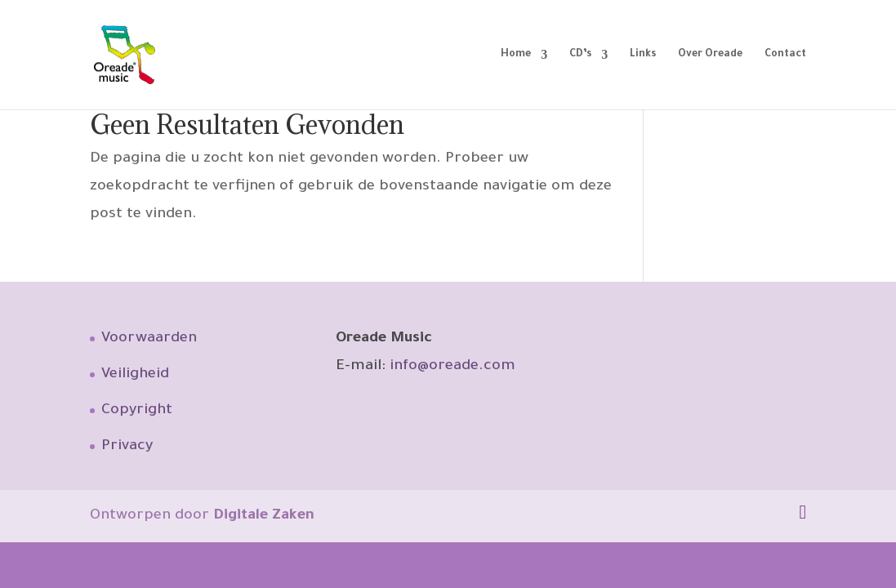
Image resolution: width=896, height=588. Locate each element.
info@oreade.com (452, 367)
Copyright (137, 411)
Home (516, 55)
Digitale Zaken (264, 516)
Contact (785, 55)
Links (643, 55)
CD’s (580, 55)
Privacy (127, 447)
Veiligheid (135, 375)
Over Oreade (710, 55)
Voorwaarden (149, 339)
